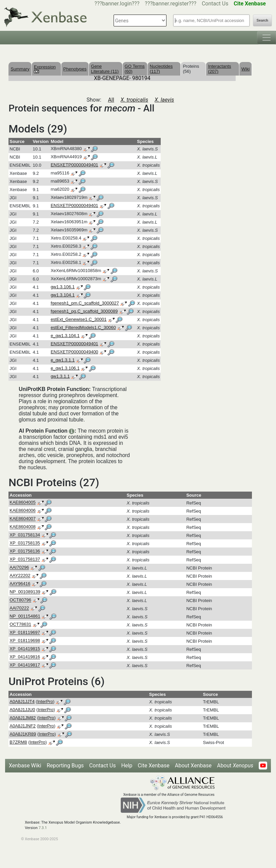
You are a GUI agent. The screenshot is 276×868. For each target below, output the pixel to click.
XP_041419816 (25, 657)
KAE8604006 (23, 511)
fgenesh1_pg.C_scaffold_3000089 (84, 311)
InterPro (45, 701)
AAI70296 (19, 568)
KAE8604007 (23, 519)
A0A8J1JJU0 (22, 710)
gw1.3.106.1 (63, 287)
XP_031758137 (25, 560)
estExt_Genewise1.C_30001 (78, 319)
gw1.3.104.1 (63, 295)
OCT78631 (20, 625)
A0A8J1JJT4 (22, 701)
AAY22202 (20, 576)
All (111, 100)
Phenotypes (75, 69)
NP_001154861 (25, 616)
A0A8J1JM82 (23, 718)
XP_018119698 (25, 641)
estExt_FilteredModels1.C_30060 (83, 327)
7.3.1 (43, 828)
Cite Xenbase (154, 766)
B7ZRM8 (18, 742)
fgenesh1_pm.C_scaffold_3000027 (85, 303)
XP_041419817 (25, 665)
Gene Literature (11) (105, 69)
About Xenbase (193, 766)
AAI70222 (19, 608)
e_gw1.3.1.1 (63, 360)
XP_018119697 (25, 633)
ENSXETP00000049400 (74, 352)
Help (127, 766)
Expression (45, 69)
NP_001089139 (25, 592)
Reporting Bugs (65, 766)
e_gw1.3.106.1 (65, 368)
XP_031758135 (25, 543)
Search (262, 20)
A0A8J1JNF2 (23, 726)
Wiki (246, 69)
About (235, 766)
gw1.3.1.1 (60, 376)
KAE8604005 (23, 503)
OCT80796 (20, 600)
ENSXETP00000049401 (74, 165)
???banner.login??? (117, 4)
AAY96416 (20, 584)
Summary (20, 69)
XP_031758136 (25, 551)
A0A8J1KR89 (23, 734)
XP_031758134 (25, 535)
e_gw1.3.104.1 (65, 336)
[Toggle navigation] (267, 38)
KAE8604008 (23, 527)
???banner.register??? (171, 4)
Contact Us (215, 4)
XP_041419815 (25, 649)
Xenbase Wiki (25, 766)
